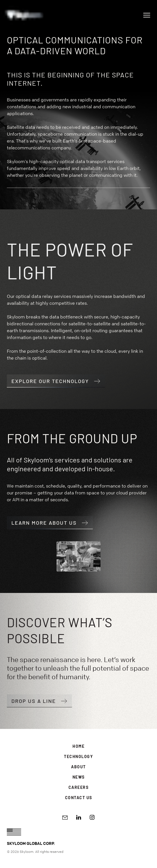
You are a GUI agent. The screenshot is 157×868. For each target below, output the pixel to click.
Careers (79, 787)
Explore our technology (56, 381)
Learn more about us (50, 523)
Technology (78, 756)
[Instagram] (92, 817)
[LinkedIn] (79, 817)
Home (78, 746)
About (78, 767)
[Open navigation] (147, 15)
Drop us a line (39, 701)
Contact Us (79, 798)
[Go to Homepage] (24, 15)
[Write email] (65, 818)
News (79, 777)
